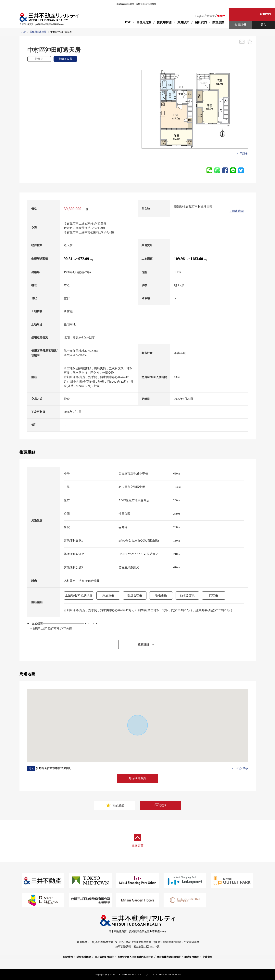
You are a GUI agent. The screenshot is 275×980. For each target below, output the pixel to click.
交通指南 (207, 957)
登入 (263, 25)
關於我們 (68, 957)
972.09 (84, 259)
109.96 (180, 259)
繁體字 (221, 16)
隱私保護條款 (84, 957)
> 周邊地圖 (237, 211)
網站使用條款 (192, 957)
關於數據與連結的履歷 (169, 957)
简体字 (211, 16)
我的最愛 (115, 805)
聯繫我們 (265, 14)
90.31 (69, 259)
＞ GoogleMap (239, 768)
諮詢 (160, 805)
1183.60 (197, 259)
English (200, 16)
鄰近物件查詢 (137, 778)
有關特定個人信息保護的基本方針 (135, 957)
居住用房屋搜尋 (38, 32)
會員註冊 (240, 25)
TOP (128, 22)
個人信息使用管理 (104, 957)
